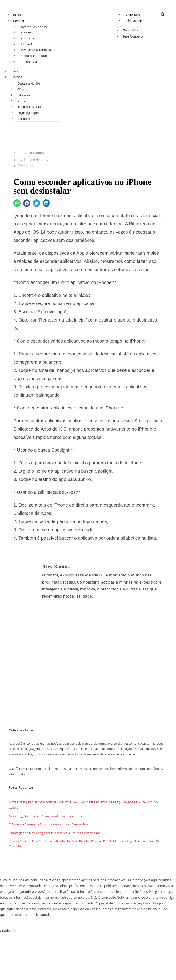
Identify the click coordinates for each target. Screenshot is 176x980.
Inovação (28, 44)
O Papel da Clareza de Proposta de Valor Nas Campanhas (48, 824)
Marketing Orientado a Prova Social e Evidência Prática (46, 816)
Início (17, 15)
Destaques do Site (34, 27)
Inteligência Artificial (36, 50)
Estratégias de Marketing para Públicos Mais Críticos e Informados (54, 833)
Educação (28, 39)
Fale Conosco (134, 21)
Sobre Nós (132, 15)
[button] (163, 14)
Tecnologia (29, 62)
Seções (18, 21)
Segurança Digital (34, 56)
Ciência (26, 33)
